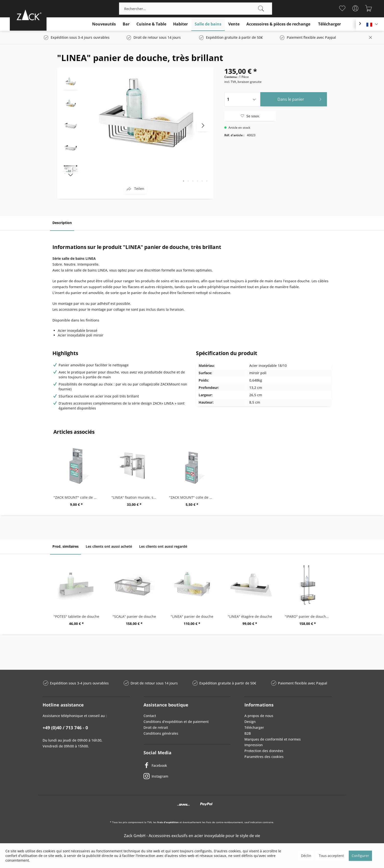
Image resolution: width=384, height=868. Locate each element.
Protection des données (264, 751)
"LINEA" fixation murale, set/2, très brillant (135, 497)
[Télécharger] (330, 24)
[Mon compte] (355, 8)
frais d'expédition (168, 822)
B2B (248, 733)
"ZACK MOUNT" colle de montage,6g (193, 497)
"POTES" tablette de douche (76, 616)
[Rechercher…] (196, 9)
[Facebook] (187, 766)
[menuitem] (196, 9)
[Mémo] (342, 8)
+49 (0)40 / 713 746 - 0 (65, 728)
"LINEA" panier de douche (192, 616)
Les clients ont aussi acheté (109, 546)
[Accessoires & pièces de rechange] (278, 24)
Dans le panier (301, 99)
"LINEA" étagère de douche (250, 616)
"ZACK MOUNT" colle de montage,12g (78, 497)
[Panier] (369, 8)
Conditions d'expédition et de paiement (176, 722)
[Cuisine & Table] (151, 24)
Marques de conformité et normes (273, 739)
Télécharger (254, 727)
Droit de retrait (156, 727)
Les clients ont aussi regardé (163, 546)
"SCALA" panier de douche (134, 616)
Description (62, 223)
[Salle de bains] (208, 24)
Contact (150, 716)
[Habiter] (180, 24)
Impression (254, 745)
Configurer (360, 856)
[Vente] (234, 24)
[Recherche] (261, 9)
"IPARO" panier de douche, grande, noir (309, 616)
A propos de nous (259, 716)
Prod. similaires (66, 546)
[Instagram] (187, 776)
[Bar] (126, 24)
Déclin (306, 856)
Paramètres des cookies (264, 757)
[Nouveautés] (104, 24)
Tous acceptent (331, 856)
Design (250, 722)
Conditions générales (161, 733)
